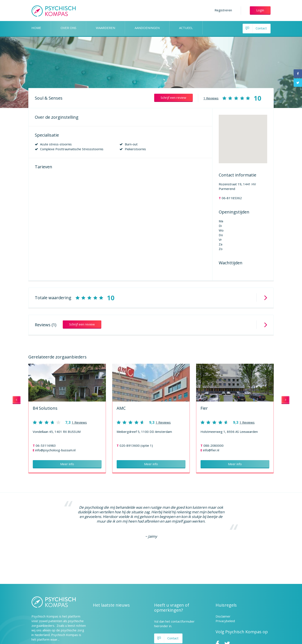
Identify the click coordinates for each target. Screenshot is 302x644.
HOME (36, 28)
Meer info (67, 464)
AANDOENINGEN (147, 28)
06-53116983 (46, 445)
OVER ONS (68, 28)
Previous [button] (17, 400)
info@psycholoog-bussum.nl (55, 450)
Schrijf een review (173, 97)
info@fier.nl (211, 450)
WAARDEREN (105, 28)
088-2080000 (213, 445)
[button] (243, 135)
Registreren (223, 10)
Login (260, 10)
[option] (67, 419)
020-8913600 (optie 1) (136, 445)
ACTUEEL (186, 28)
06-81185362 (232, 198)
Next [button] (285, 400)
